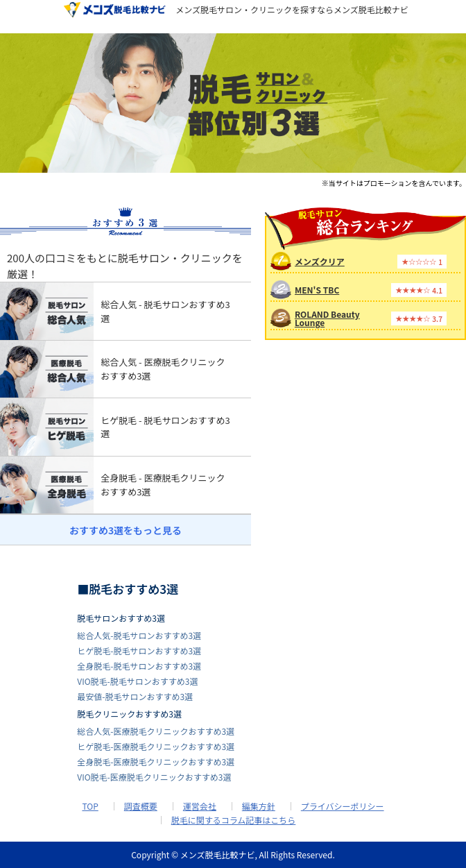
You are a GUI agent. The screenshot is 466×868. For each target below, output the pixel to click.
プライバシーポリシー (343, 806)
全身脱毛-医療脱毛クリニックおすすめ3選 (156, 761)
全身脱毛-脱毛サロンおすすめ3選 (139, 666)
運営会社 (200, 806)
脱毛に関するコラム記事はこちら (234, 820)
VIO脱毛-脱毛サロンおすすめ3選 (137, 681)
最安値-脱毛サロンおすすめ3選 (135, 696)
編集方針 (259, 806)
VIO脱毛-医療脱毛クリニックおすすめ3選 (154, 777)
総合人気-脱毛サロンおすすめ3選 (139, 635)
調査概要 (141, 806)
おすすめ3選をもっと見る (126, 530)
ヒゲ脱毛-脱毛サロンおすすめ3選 (139, 650)
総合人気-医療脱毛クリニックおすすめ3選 (156, 731)
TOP (90, 806)
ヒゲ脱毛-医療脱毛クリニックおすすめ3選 (156, 746)
